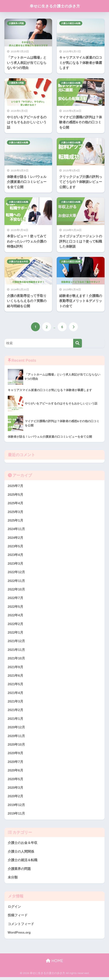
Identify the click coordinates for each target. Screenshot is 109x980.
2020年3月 (16, 790)
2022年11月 (16, 581)
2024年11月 (16, 529)
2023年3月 (16, 564)
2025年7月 (16, 486)
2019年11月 (16, 816)
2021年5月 (16, 686)
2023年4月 (16, 555)
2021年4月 (16, 694)
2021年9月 (16, 668)
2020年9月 (16, 755)
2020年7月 (16, 764)
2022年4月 (16, 616)
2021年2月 (16, 712)
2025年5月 (16, 495)
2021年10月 (16, 660)
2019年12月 (16, 807)
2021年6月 (16, 677)
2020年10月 (16, 747)
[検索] (78, 343)
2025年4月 (16, 503)
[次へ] (73, 327)
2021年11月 (16, 651)
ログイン (14, 909)
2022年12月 (16, 573)
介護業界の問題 (16, 23)
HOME (54, 964)
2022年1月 (16, 633)
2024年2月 (16, 538)
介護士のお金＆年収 (18, 262)
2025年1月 (16, 521)
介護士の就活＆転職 (71, 23)
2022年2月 (16, 625)
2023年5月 (16, 547)
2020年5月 (16, 781)
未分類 (13, 880)
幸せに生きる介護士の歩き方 (55, 6)
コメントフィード (21, 927)
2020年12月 (16, 729)
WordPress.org (19, 935)
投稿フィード (18, 918)
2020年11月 (16, 738)
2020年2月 (16, 799)
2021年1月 (16, 720)
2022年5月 (16, 607)
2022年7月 (16, 599)
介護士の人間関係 (21, 854)
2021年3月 (16, 703)
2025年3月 (16, 512)
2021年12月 (16, 642)
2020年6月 (16, 773)
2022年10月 (16, 590)
